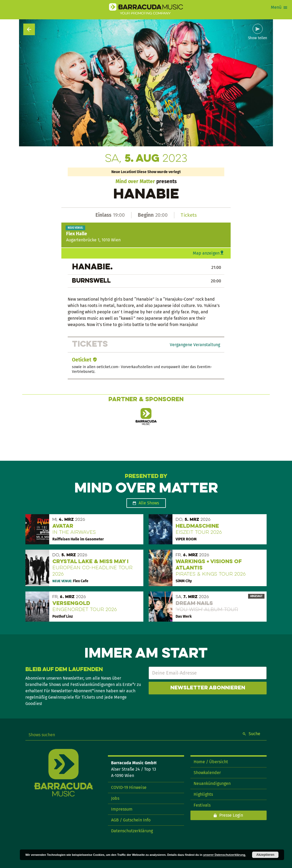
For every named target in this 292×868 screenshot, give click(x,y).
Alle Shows (149, 503)
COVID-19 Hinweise (129, 787)
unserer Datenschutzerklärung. (225, 855)
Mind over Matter (135, 181)
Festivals (202, 805)
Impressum (122, 809)
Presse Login (231, 815)
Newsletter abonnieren (208, 688)
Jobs (115, 798)
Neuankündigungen (212, 783)
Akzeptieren (265, 855)
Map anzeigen (206, 253)
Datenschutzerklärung (132, 831)
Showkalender (207, 773)
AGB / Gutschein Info (131, 820)
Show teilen (258, 38)
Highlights (203, 794)
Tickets (189, 215)
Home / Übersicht (211, 762)
